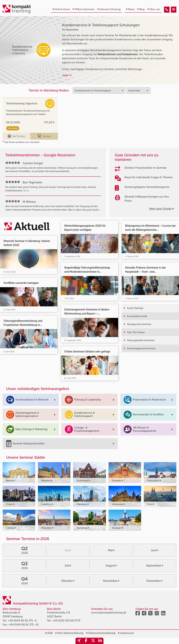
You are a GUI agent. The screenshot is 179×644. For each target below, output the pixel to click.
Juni (155, 550)
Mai (111, 550)
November (111, 581)
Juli (68, 565)
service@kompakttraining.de (109, 613)
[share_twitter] (93, 641)
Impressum (126, 633)
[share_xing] (79, 641)
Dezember (154, 581)
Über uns (154, 9)
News (130, 9)
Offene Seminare (84, 9)
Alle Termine (16, 136)
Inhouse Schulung (109, 9)
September (155, 565)
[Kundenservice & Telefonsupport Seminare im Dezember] (167, 10)
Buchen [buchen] (44, 136)
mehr (67, 75)
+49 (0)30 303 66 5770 (66, 621)
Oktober (68, 581)
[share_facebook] (86, 641)
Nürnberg (13, 128)
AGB (49, 633)
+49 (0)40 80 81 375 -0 (22, 621)
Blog (141, 9)
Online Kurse (61, 9)
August (111, 565)
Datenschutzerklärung (101, 633)
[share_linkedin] (100, 641)
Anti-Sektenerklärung (69, 633)
